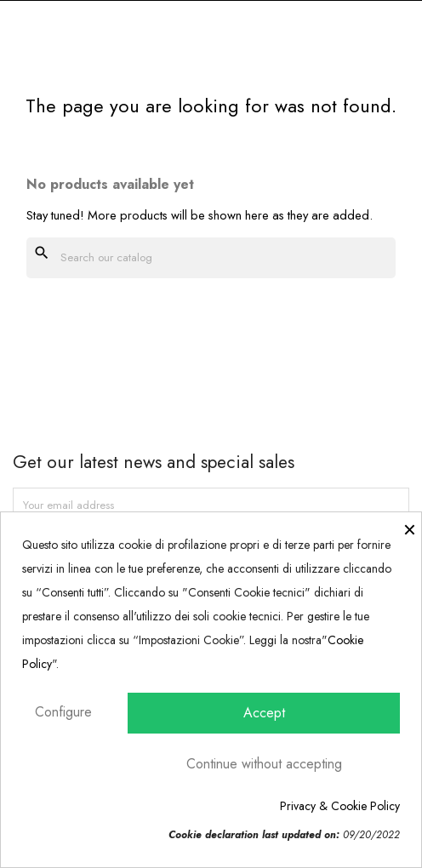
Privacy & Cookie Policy (340, 806)
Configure (63, 712)
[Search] (211, 258)
